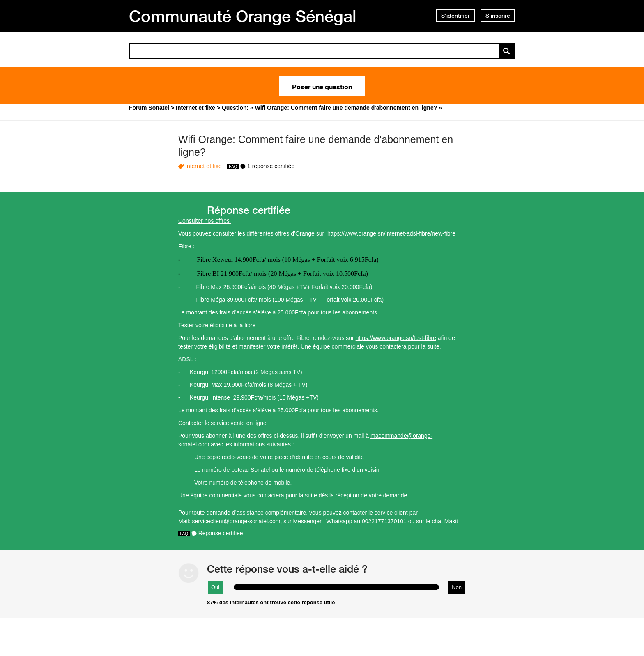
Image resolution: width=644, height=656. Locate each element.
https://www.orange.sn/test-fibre (396, 338)
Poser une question (322, 86)
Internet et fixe (204, 166)
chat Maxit (445, 521)
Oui (215, 587)
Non (457, 587)
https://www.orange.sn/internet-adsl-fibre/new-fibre (391, 233)
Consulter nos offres (205, 221)
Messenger (307, 521)
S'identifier (455, 16)
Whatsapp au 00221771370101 (367, 521)
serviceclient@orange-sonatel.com (236, 521)
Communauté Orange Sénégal (243, 16)
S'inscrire (498, 16)
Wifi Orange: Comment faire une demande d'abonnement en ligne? (316, 146)
